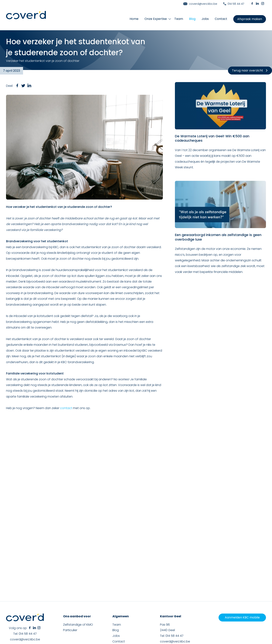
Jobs (205, 19)
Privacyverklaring (145, 622)
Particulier (70, 578)
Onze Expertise (156, 19)
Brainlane (224, 627)
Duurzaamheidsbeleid (224, 622)
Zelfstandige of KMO (78, 572)
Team (179, 19)
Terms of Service (249, 630)
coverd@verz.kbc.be (200, 4)
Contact (221, 19)
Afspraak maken (250, 19)
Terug (250, 71)
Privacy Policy (226, 630)
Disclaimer (182, 622)
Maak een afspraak (127, 595)
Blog (192, 19)
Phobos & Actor (256, 627)
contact (66, 408)
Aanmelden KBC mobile (242, 565)
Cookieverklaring (165, 622)
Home (134, 19)
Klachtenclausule (200, 622)
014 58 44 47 (234, 4)
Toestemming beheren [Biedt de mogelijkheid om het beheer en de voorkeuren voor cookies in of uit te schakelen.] (252, 622)
